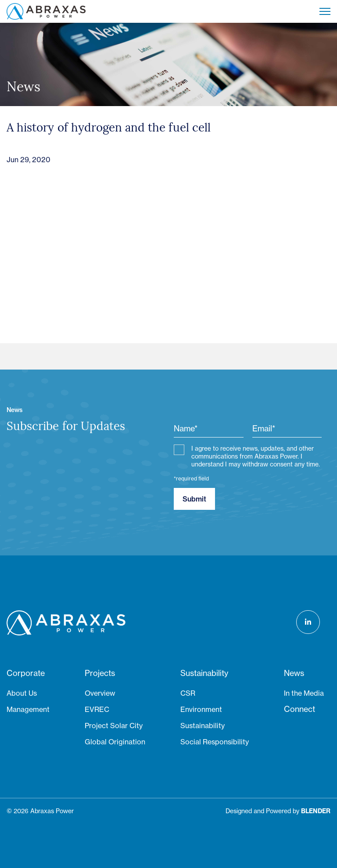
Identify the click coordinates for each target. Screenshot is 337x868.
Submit (194, 499)
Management (28, 709)
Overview (100, 693)
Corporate (26, 673)
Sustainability (204, 673)
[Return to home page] (46, 11)
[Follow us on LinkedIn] (308, 622)
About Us (22, 693)
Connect (299, 709)
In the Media (304, 693)
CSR (188, 693)
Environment (201, 709)
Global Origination (115, 742)
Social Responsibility (215, 742)
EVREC (97, 709)
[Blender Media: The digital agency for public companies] (316, 811)
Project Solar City (114, 726)
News (294, 673)
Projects (100, 673)
